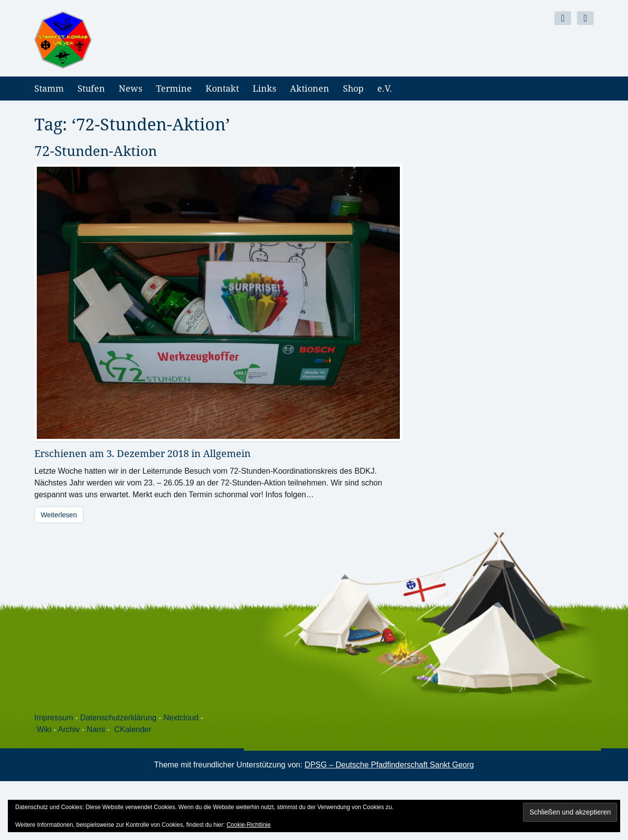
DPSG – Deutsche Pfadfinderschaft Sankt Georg (389, 765)
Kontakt (222, 88)
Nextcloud (181, 718)
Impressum (54, 718)
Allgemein (227, 453)
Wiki (44, 729)
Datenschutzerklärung (118, 718)
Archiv (69, 729)
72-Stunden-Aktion (96, 151)
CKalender (133, 729)
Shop (353, 88)
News (131, 88)
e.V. (385, 88)
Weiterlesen (59, 515)
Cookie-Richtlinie (249, 825)
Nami (96, 729)
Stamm (49, 88)
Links (264, 88)
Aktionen (310, 88)
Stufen (91, 88)
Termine (174, 88)
